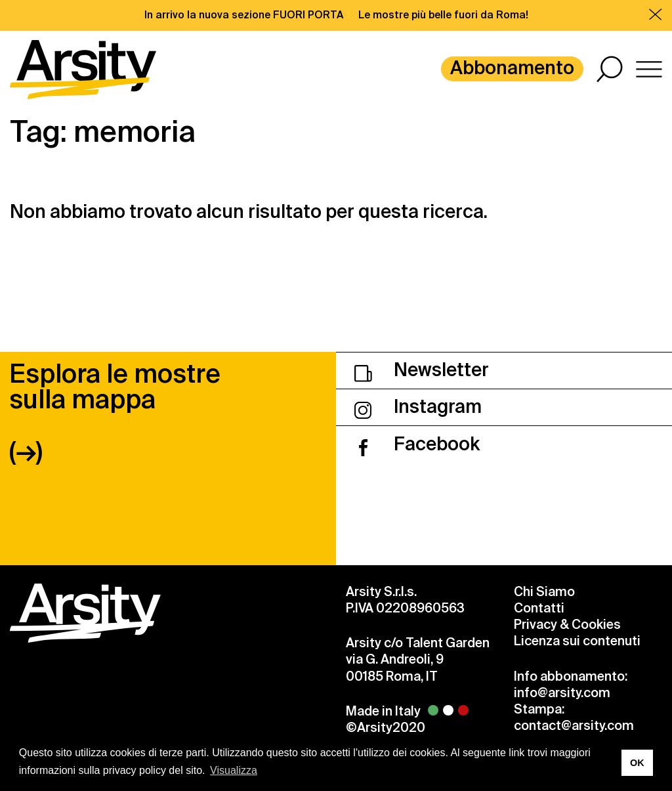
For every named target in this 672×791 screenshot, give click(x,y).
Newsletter (422, 370)
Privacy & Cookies (567, 625)
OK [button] (637, 763)
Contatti (539, 608)
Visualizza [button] (234, 770)
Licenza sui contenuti (577, 641)
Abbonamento (512, 68)
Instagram (418, 407)
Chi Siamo (544, 592)
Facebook (417, 444)
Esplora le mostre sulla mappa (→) (115, 413)
